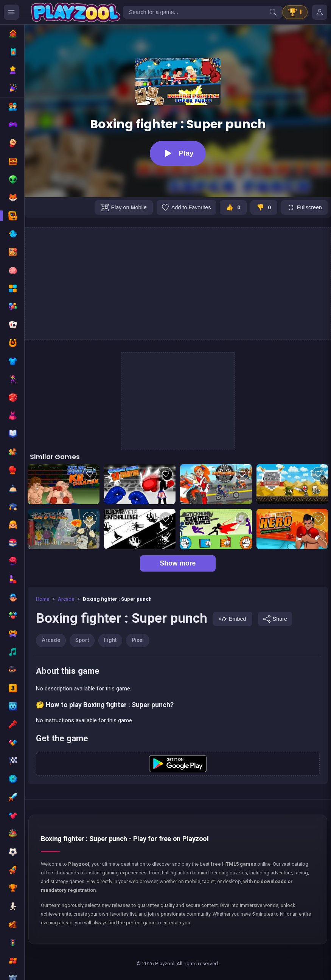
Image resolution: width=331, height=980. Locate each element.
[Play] (178, 153)
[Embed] (233, 619)
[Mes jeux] (320, 12)
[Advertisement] (178, 284)
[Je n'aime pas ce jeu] (264, 207)
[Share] (275, 619)
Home (43, 599)
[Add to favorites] (186, 207)
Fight (110, 640)
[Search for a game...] (203, 12)
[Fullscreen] (305, 207)
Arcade (66, 599)
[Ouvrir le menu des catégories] (11, 12)
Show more (178, 563)
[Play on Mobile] (124, 207)
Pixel (138, 640)
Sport (82, 640)
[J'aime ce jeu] (233, 207)
